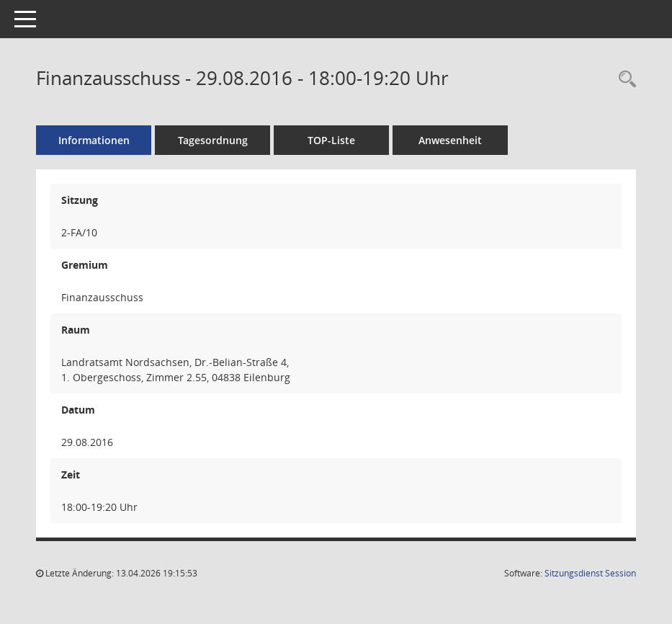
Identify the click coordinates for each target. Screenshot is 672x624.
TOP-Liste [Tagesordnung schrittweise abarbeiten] (331, 140)
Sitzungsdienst (590, 573)
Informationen (94, 140)
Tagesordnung (213, 140)
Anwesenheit (450, 140)
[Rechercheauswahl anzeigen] (624, 80)
